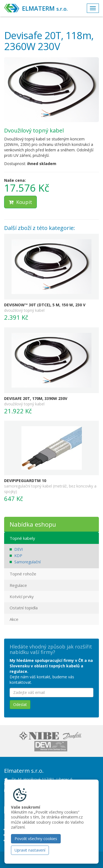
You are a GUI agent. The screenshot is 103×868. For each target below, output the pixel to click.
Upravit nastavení (30, 850)
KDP (18, 556)
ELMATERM (45, 8)
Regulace (18, 585)
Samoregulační (27, 562)
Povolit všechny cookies (36, 839)
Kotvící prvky (22, 596)
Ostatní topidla (24, 608)
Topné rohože (23, 574)
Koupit (20, 202)
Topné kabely (22, 538)
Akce (14, 619)
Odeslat (20, 704)
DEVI (19, 549)
